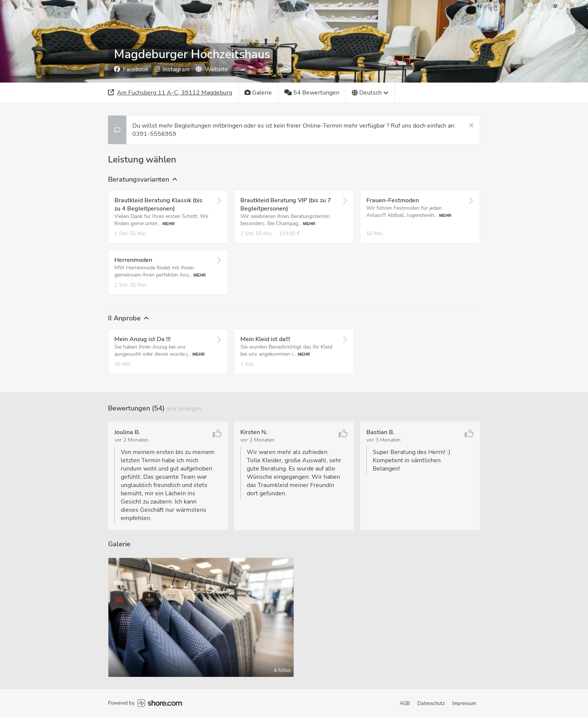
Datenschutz (431, 703)
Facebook (131, 69)
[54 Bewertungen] (312, 93)
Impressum (464, 703)
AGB (405, 703)
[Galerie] (258, 93)
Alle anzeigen (184, 409)
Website (212, 69)
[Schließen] (471, 126)
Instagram (172, 69)
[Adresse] (170, 93)
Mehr (169, 224)
